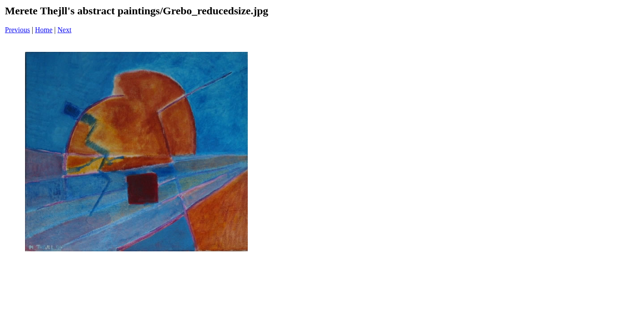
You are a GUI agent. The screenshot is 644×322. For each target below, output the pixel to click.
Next (65, 30)
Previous (17, 30)
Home (44, 30)
